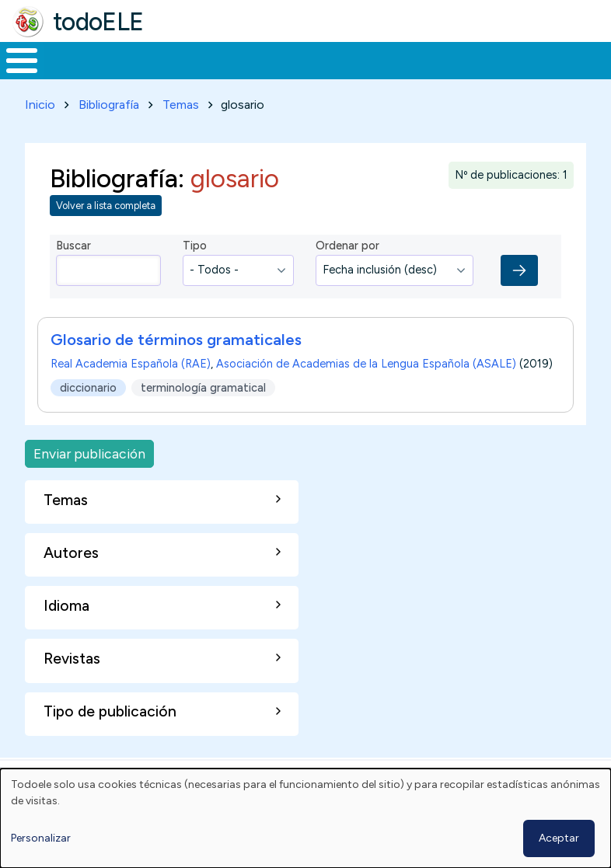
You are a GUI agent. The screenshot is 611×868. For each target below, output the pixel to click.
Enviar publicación (89, 482)
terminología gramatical (203, 416)
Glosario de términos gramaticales (176, 368)
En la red (339, 75)
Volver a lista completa (106, 234)
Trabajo (268, 75)
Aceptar (559, 838)
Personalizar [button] (41, 838)
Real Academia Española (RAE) (131, 392)
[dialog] (305, 818)
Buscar (595, 59)
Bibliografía (109, 133)
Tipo (195, 274)
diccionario (88, 416)
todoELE (98, 22)
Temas (181, 133)
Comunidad (525, 75)
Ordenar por (347, 274)
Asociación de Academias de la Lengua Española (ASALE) (366, 392)
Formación (175, 75)
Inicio (14, 75)
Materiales (75, 75)
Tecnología (421, 75)
